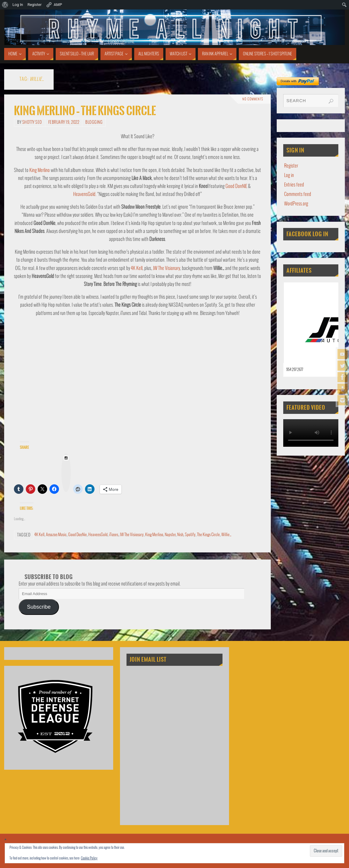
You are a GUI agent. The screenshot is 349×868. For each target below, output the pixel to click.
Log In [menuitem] (18, 5)
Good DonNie (77, 535)
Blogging (94, 122)
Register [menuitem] (35, 5)
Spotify (190, 535)
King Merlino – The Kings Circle (85, 111)
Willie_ (226, 535)
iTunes (114, 535)
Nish (180, 535)
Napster (170, 535)
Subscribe (39, 607)
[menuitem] (5, 5)
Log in (289, 175)
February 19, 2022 (64, 122)
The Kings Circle (208, 535)
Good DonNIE (236, 186)
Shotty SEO (32, 122)
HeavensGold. (85, 194)
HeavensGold (98, 535)
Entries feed (294, 185)
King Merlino (40, 170)
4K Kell (137, 268)
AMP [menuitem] (54, 5)
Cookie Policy (89, 858)
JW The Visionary (167, 268)
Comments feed (298, 194)
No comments (253, 99)
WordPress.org (296, 204)
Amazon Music (56, 535)
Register (291, 166)
